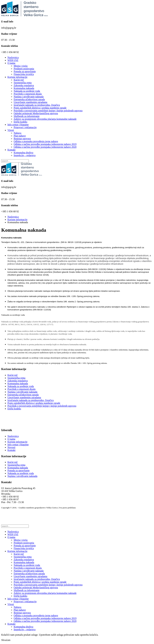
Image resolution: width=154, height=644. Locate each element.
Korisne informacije (17, 77)
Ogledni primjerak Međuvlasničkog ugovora (36, 113)
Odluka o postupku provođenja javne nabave (36, 141)
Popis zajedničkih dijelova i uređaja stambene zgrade (40, 108)
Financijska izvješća (24, 74)
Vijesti (11, 130)
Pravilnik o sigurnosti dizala (28, 94)
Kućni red (19, 80)
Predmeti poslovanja (24, 69)
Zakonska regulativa (24, 85)
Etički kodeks (21, 122)
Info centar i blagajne (18, 125)
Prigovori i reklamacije (25, 127)
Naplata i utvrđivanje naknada (29, 97)
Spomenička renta (23, 83)
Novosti (11, 447)
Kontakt (11, 150)
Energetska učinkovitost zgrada (29, 99)
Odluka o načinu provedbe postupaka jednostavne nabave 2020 (45, 147)
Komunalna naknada (24, 88)
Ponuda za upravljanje (25, 71)
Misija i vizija (21, 66)
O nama (11, 63)
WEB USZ (13, 60)
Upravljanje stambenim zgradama (30, 102)
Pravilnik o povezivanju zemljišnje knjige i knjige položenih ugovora (48, 111)
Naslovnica (13, 57)
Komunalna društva (23, 153)
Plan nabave (20, 136)
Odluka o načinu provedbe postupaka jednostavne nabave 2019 (45, 144)
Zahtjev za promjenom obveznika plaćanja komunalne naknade (45, 119)
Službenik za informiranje (27, 116)
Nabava (17, 133)
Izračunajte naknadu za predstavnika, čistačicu (37, 105)
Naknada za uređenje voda (27, 91)
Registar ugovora (22, 139)
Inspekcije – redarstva (25, 155)
